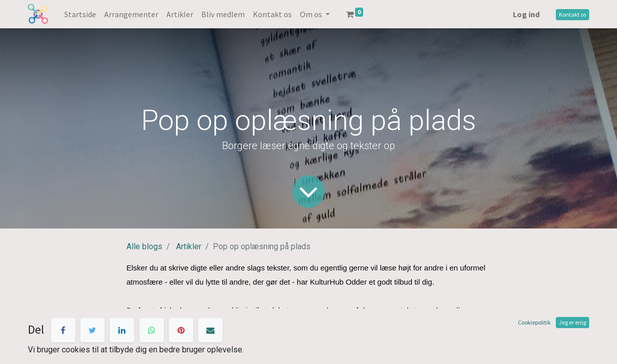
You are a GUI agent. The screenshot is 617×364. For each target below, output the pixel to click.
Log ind (526, 14)
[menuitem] (80, 14)
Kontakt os (572, 14)
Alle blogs (144, 246)
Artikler (189, 246)
